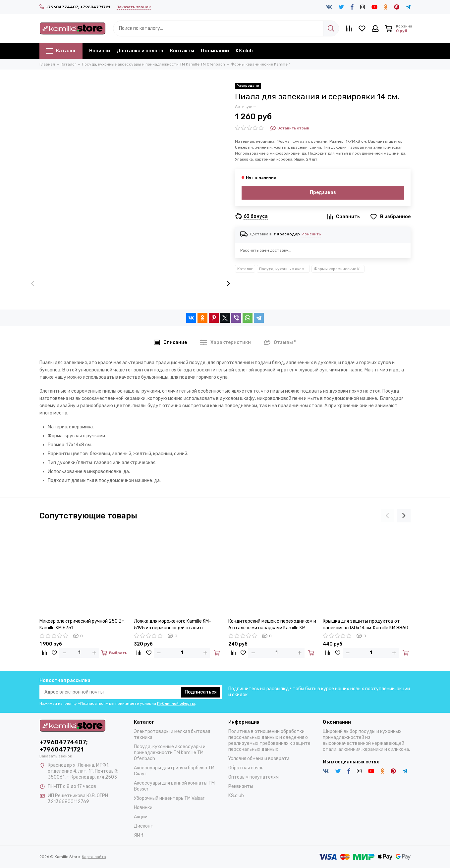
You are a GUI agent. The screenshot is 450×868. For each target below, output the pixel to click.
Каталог (61, 51)
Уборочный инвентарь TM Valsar (169, 798)
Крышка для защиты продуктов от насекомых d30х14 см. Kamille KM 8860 (366, 625)
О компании (215, 51)
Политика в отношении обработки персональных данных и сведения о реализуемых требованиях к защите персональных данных (269, 740)
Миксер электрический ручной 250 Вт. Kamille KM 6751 (83, 625)
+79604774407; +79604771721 (75, 7)
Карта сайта (94, 857)
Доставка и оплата (140, 51)
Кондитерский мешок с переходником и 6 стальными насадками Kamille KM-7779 (272, 625)
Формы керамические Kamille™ (339, 269)
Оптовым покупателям (253, 777)
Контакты (182, 51)
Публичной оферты (176, 703)
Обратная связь (246, 768)
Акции (141, 817)
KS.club (244, 51)
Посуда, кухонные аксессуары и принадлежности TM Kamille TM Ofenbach (284, 269)
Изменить (311, 234)
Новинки (100, 51)
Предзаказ (323, 193)
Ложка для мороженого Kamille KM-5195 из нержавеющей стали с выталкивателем (172, 625)
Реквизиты (241, 786)
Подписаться (201, 692)
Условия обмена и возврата (259, 759)
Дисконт (144, 826)
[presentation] (33, 284)
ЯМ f (139, 835)
